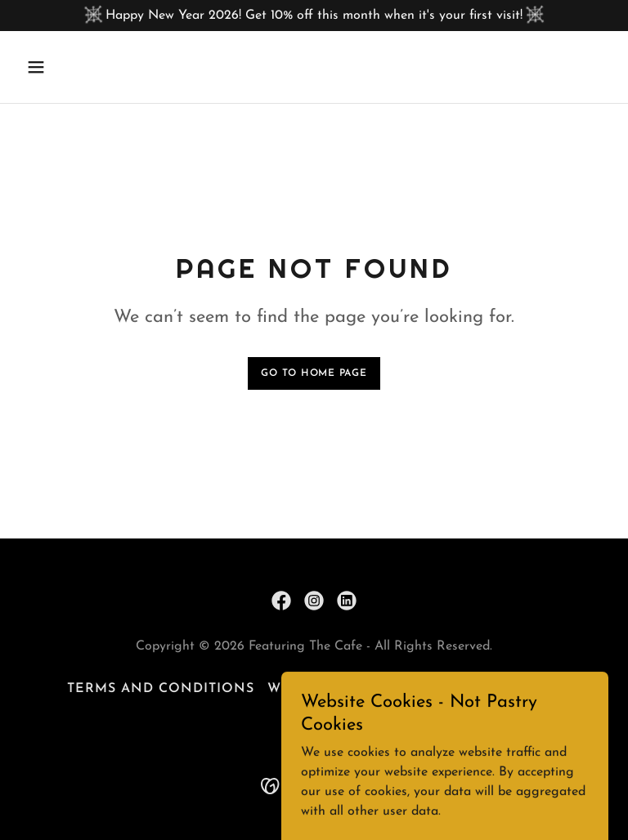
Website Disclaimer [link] (347, 689)
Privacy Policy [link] (500, 689)
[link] (281, 601)
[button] (87, 67)
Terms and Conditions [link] (161, 689)
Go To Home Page (314, 373)
